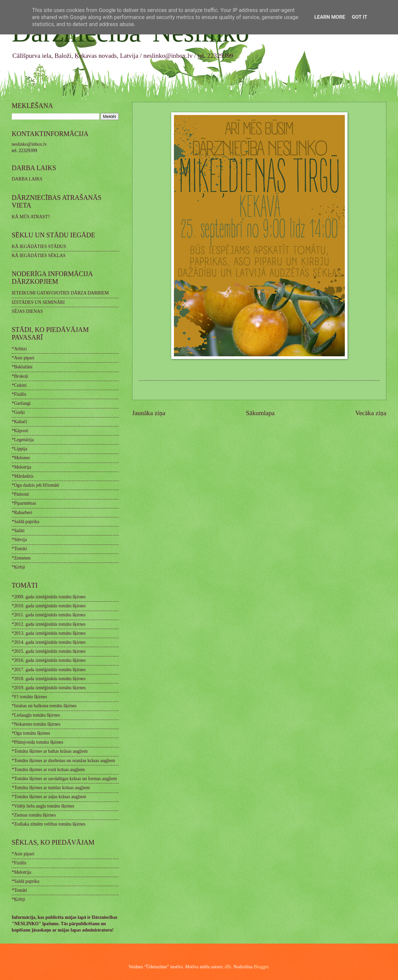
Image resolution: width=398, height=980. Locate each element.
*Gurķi (18, 412)
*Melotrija (21, 467)
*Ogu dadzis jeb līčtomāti (35, 485)
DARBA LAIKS (27, 179)
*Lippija (20, 449)
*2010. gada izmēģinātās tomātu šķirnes (49, 606)
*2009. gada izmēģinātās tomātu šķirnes (49, 597)
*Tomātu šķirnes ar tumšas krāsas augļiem (51, 788)
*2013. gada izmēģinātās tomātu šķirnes (49, 633)
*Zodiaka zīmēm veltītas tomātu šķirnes (49, 824)
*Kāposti (20, 431)
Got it (360, 17)
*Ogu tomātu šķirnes (31, 733)
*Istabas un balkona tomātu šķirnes (44, 706)
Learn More (330, 17)
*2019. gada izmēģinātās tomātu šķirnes (49, 688)
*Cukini (19, 385)
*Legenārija (23, 440)
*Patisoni (20, 494)
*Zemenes (21, 558)
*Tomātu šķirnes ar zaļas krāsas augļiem (49, 797)
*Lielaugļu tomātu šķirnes (36, 715)
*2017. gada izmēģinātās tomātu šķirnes (49, 670)
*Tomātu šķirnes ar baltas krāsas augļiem (50, 751)
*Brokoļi (20, 376)
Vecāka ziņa (371, 413)
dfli (228, 967)
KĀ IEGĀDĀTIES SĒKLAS (39, 256)
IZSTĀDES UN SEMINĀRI (38, 302)
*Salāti (18, 531)
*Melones (21, 458)
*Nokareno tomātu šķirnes (36, 724)
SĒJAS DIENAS (27, 311)
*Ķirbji (18, 567)
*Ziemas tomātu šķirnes (34, 815)
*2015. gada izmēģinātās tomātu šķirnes (49, 651)
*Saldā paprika (25, 522)
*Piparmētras (24, 503)
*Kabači (19, 422)
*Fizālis (19, 394)
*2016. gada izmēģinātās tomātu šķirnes (49, 660)
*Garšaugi (21, 403)
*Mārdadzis (23, 476)
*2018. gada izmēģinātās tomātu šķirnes (49, 679)
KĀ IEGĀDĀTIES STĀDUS (39, 247)
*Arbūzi (19, 349)
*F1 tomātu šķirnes (29, 697)
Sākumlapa (260, 413)
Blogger (261, 967)
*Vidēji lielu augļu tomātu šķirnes (43, 806)
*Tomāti (19, 549)
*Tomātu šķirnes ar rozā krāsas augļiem (48, 770)
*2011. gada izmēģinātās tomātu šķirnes (49, 615)
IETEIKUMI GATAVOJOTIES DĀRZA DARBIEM (60, 293)
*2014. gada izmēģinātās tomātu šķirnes (49, 642)
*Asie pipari (23, 358)
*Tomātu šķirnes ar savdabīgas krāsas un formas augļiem (64, 779)
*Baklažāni (22, 367)
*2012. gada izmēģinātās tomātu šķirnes (49, 624)
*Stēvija (19, 540)
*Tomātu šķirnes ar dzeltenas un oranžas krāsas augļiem (63, 761)
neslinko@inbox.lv (29, 144)
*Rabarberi (22, 513)
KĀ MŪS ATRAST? (31, 217)
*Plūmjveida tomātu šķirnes (37, 742)
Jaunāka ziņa (149, 413)
